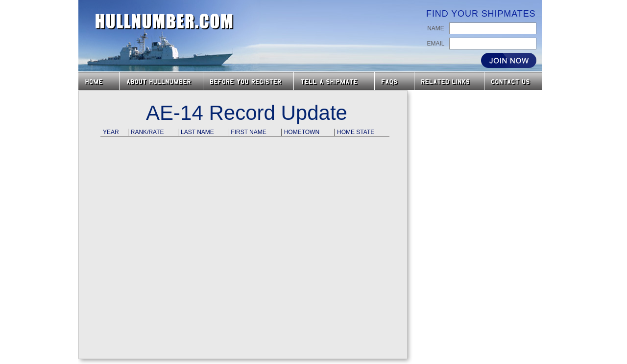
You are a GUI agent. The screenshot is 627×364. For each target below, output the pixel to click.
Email (435, 44)
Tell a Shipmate (334, 81)
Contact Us (514, 81)
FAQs (394, 81)
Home (99, 81)
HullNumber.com (165, 22)
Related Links (449, 81)
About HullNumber (161, 81)
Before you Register (248, 81)
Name (436, 28)
